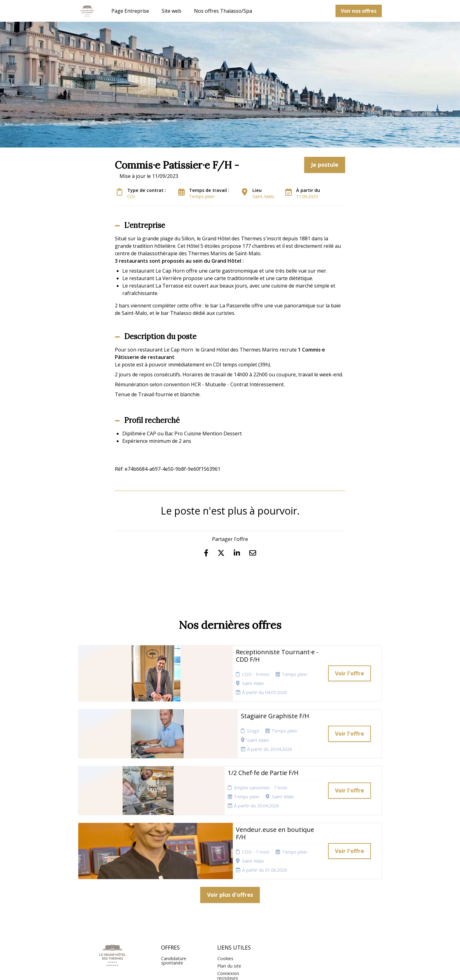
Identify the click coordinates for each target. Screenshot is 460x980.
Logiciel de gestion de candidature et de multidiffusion (230, 969)
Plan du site (229, 888)
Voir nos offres (359, 11)
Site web (171, 11)
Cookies (225, 880)
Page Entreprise (130, 11)
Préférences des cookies (234, 909)
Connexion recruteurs (228, 897)
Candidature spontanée (174, 882)
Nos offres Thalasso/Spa (223, 11)
